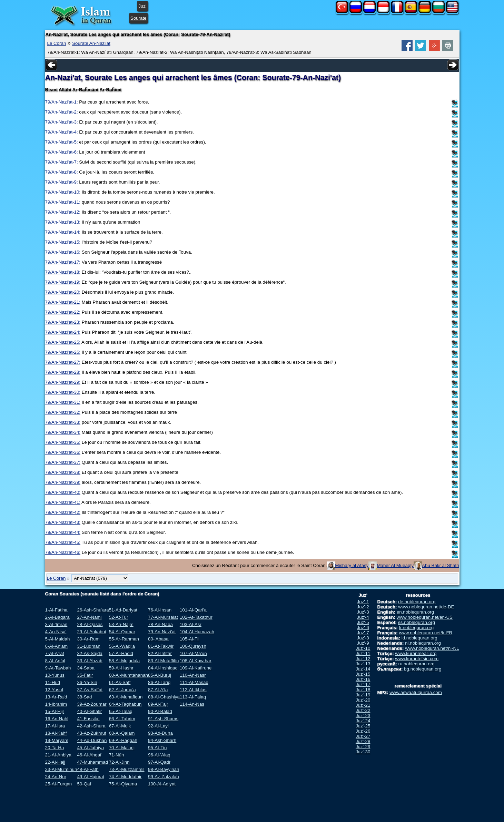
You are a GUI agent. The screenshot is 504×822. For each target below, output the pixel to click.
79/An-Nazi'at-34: (63, 432)
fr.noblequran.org (416, 628)
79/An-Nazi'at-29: (63, 382)
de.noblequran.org (417, 602)
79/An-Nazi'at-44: (63, 532)
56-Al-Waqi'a (122, 646)
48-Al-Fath (88, 769)
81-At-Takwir (161, 646)
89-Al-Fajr (158, 704)
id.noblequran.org (419, 638)
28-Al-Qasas (90, 624)
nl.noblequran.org (423, 643)
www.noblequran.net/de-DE (426, 607)
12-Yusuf (54, 690)
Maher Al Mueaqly (395, 565)
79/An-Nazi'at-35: (63, 442)
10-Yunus (55, 675)
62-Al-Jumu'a (122, 690)
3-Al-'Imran (56, 624)
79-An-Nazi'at (162, 632)
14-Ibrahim (56, 704)
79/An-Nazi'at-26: (63, 352)
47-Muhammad (92, 762)
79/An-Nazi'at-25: (63, 342)
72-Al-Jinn (119, 762)
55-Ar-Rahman (124, 639)
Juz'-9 (363, 643)
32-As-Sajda (90, 653)
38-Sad (84, 697)
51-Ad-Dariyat (123, 610)
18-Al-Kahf (56, 733)
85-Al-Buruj (160, 675)
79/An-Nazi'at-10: (63, 192)
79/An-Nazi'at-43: (63, 522)
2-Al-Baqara (57, 617)
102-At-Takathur (196, 617)
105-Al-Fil (190, 639)
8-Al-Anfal (55, 661)
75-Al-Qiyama (123, 784)
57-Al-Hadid (121, 653)
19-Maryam (57, 740)
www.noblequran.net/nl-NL (432, 648)
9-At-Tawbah (58, 668)
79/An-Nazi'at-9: (62, 182)
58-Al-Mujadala (125, 661)
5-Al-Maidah (58, 639)
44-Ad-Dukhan (92, 740)
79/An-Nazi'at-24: (63, 332)
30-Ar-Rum (88, 639)
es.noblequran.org (416, 622)
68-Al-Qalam (122, 733)
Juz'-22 (363, 710)
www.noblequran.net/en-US (425, 617)
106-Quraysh (193, 646)
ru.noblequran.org (417, 664)
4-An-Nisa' (56, 632)
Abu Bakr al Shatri (440, 565)
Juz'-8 (363, 638)
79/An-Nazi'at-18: (63, 272)
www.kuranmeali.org (416, 653)
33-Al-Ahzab (90, 661)
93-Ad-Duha (160, 733)
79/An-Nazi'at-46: (63, 552)
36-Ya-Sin (87, 682)
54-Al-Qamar (122, 632)
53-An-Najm (121, 624)
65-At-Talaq (121, 711)
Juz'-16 (363, 679)
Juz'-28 (363, 741)
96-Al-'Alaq (159, 755)
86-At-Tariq (159, 682)
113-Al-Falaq (193, 697)
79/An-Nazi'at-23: (63, 322)
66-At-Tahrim (122, 719)
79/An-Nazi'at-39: (63, 482)
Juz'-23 (363, 716)
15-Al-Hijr (55, 711)
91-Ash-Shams (163, 719)
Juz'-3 (363, 612)
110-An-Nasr (193, 675)
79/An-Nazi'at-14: (63, 232)
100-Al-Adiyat (162, 784)
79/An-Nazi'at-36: (63, 452)
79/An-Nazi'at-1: (62, 102)
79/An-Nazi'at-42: (63, 512)
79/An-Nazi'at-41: (63, 502)
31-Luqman (88, 646)
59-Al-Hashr (121, 668)
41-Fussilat (88, 719)
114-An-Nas (192, 704)
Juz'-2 (363, 607)
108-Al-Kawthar (196, 661)
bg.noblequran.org (423, 669)
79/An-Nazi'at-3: (62, 122)
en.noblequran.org (415, 612)
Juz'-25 (363, 726)
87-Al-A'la (158, 690)
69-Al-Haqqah (123, 740)
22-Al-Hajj (55, 762)
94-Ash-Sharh (162, 740)
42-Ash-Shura (91, 726)
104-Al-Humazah (197, 632)
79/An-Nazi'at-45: (63, 542)
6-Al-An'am (57, 646)
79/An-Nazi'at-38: (63, 472)
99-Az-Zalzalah (164, 777)
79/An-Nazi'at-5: (62, 142)
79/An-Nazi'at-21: (63, 302)
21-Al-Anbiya (58, 755)
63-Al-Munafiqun (126, 697)
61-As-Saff (120, 682)
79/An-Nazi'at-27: (63, 362)
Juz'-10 (363, 648)
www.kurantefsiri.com (417, 659)
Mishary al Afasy (352, 565)
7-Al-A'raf (55, 653)
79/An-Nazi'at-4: (62, 132)
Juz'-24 (363, 721)
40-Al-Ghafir (89, 711)
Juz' (142, 6)
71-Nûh (117, 755)
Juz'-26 (363, 731)
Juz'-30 (363, 752)
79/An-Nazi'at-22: (63, 312)
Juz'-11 (363, 653)
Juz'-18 (363, 690)
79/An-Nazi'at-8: (62, 172)
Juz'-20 (363, 700)
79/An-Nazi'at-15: (63, 242)
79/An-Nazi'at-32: (63, 412)
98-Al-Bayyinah (164, 769)
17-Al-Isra (55, 726)
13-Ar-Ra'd (56, 697)
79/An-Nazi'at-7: (62, 162)
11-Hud (53, 682)
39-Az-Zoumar (92, 704)
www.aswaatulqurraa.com (416, 692)
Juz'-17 (363, 684)
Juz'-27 (363, 736)
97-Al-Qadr (159, 762)
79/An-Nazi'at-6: (62, 152)
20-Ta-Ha (55, 748)
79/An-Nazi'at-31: (63, 402)
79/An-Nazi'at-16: (63, 252)
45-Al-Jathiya (90, 748)
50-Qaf (84, 784)
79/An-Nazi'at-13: (63, 222)
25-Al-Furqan (59, 784)
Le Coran (57, 43)
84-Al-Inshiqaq (163, 668)
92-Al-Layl (158, 726)
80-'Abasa (158, 639)
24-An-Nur (56, 777)
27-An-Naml (89, 617)
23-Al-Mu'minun (61, 769)
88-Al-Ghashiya (164, 697)
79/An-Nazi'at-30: (63, 392)
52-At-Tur (119, 617)
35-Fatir (85, 675)
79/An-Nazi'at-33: (63, 422)
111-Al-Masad (194, 682)
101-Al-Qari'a (193, 610)
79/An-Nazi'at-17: (63, 262)
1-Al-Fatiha (56, 610)
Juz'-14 (363, 669)
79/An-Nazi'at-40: (63, 492)
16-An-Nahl (57, 719)
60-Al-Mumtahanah (129, 675)
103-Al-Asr (191, 624)
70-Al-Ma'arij (122, 748)
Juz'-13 (363, 664)
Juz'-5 (363, 622)
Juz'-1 (363, 602)
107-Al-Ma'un (193, 653)
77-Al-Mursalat (163, 617)
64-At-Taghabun (125, 704)
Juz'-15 (363, 674)
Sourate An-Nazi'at (91, 43)
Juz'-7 (363, 633)
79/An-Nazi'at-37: (63, 462)
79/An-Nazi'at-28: (63, 372)
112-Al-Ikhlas (193, 690)
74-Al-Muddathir (125, 777)
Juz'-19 (363, 695)
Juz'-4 (363, 617)
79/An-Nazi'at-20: (63, 292)
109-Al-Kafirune (196, 668)
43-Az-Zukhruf (91, 733)
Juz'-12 (363, 659)
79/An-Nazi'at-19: (63, 282)
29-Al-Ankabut (91, 632)
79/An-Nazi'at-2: (62, 112)
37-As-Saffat (90, 690)
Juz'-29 (363, 747)
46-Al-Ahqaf (89, 755)
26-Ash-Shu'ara (93, 610)
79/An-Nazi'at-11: (63, 202)
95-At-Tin (157, 748)
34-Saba (86, 668)
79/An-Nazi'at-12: (63, 212)
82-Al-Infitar (160, 653)
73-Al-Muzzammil (127, 769)
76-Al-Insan (160, 610)
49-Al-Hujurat (91, 777)
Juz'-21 (363, 705)
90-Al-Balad (160, 711)
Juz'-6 (363, 628)
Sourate (139, 18)
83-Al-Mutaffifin (163, 661)
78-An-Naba (160, 624)
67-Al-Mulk (120, 726)
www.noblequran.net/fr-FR (426, 633)
